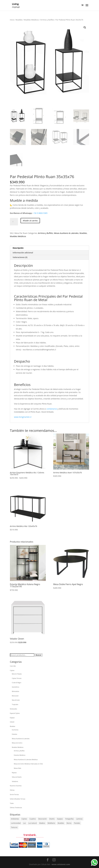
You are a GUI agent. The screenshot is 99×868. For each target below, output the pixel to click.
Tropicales (15, 704)
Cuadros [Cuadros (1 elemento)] (33, 819)
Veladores (15, 781)
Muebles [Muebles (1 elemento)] (61, 823)
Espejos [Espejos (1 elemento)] (60, 819)
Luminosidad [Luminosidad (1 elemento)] (16, 823)
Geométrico (16, 687)
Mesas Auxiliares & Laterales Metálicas (26, 760)
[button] (85, 27)
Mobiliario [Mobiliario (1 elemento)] (51, 823)
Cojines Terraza (17, 678)
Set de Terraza (14, 794)
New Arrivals (16, 700)
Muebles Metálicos (31, 20)
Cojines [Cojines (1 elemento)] (24, 819)
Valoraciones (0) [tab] (20, 257)
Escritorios (15, 730)
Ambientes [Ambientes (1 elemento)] (15, 819)
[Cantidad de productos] (14, 222)
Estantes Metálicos (20, 755)
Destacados (14, 709)
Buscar (38, 655)
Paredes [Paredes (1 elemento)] (77, 823)
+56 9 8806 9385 (40, 213)
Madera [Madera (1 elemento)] (42, 823)
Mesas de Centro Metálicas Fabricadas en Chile (28, 764)
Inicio (12, 20)
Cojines (12, 670)
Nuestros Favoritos (16, 786)
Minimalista (16, 691)
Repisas (14, 773)
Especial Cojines (15, 713)
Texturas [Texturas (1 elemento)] (14, 827)
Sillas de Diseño (17, 777)
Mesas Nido (18, 768)
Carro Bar (13, 666)
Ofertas (12, 790)
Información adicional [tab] (23, 253)
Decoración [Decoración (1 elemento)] (43, 819)
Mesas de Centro (17, 743)
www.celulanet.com (61, 864)
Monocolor (15, 696)
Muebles (19, 20)
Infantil (12, 722)
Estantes (15, 734)
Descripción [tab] (18, 248)
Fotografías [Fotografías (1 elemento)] (69, 819)
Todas (12, 803)
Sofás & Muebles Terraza (18, 799)
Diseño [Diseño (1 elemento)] (52, 819)
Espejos (12, 718)
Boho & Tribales (17, 674)
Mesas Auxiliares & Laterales (66, 233)
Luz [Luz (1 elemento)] (24, 823)
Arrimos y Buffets (47, 20)
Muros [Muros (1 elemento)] (69, 823)
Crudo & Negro (17, 683)
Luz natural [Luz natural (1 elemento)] (33, 823)
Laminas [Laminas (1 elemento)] (79, 819)
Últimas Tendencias (16, 808)
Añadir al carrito (30, 221)
